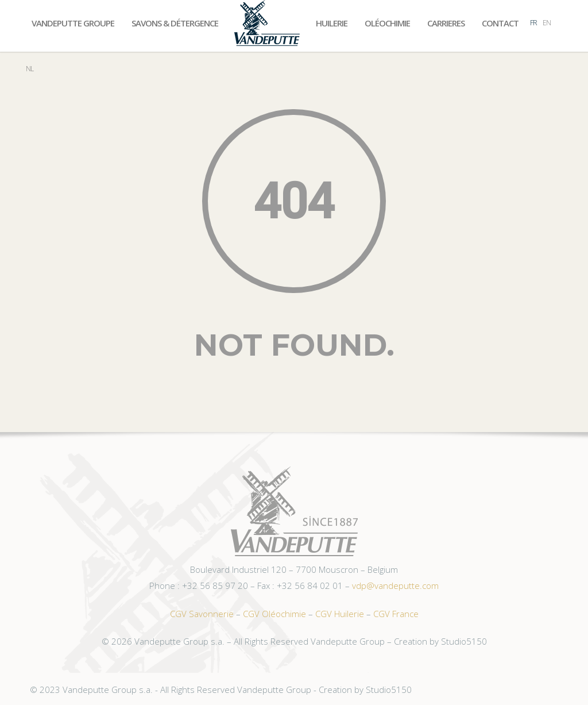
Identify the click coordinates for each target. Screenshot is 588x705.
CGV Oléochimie (274, 614)
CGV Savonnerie (202, 614)
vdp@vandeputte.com (395, 585)
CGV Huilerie (340, 614)
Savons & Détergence (175, 23)
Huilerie (332, 23)
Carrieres (446, 23)
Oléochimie (387, 23)
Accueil (267, 23)
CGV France (396, 614)
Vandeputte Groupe (73, 23)
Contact (500, 23)
